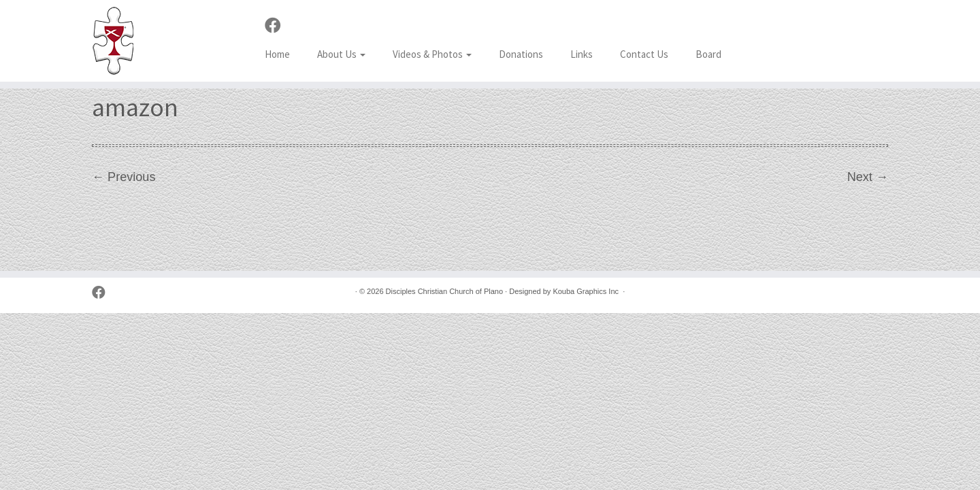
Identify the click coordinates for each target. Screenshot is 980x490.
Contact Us (644, 54)
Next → (868, 177)
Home (277, 54)
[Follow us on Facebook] (277, 26)
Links (582, 54)
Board (708, 54)
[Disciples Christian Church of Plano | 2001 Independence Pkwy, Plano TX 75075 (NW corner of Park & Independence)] (113, 41)
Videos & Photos (432, 54)
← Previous (124, 177)
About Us (341, 54)
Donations (521, 54)
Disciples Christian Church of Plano (444, 291)
